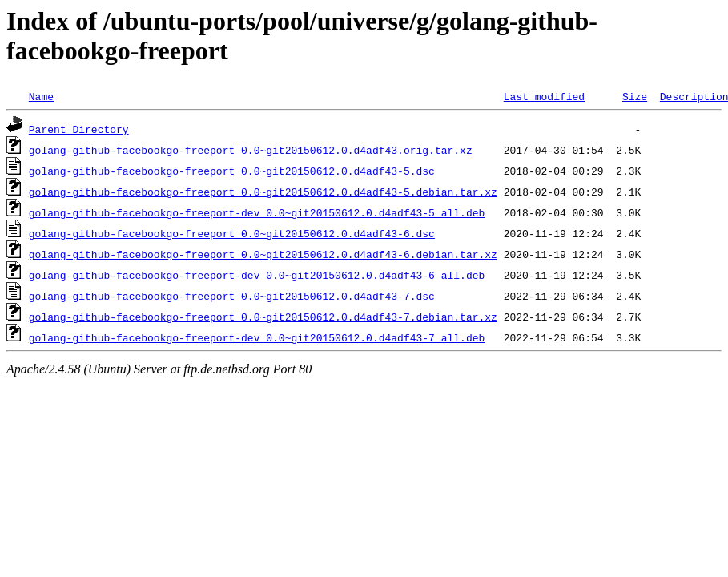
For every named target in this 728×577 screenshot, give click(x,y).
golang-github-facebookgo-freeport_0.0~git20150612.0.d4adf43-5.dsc (232, 171)
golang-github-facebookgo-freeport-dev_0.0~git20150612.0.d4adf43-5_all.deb (257, 212)
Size (635, 96)
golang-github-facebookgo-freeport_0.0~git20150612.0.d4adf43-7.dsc (232, 296)
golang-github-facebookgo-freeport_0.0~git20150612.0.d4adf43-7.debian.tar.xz (263, 317)
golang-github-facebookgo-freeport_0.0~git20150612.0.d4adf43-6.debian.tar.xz (263, 254)
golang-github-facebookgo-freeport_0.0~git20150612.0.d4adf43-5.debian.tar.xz (263, 192)
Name (41, 96)
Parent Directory (79, 129)
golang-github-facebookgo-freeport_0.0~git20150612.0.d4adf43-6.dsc (232, 233)
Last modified (544, 96)
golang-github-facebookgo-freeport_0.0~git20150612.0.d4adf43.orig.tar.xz (251, 150)
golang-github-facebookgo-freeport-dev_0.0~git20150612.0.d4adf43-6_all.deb (257, 275)
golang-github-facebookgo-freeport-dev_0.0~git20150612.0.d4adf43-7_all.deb (257, 337)
